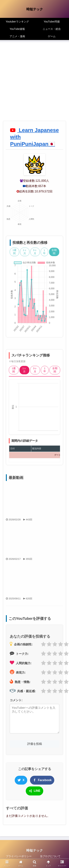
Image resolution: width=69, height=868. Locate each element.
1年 (44, 252)
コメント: (16, 700)
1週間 (15, 252)
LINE (34, 791)
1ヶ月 (25, 252)
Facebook (42, 780)
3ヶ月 (35, 252)
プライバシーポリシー (19, 856)
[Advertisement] (34, 84)
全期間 (54, 252)
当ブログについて (50, 856)
